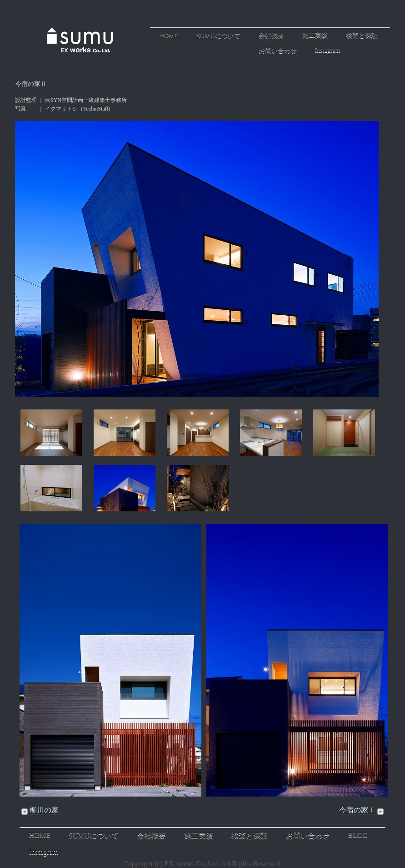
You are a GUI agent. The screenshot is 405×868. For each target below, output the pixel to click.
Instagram (328, 50)
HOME (169, 36)
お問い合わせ (278, 51)
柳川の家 (39, 810)
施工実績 (315, 35)
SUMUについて (218, 36)
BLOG (358, 835)
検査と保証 (362, 35)
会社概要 (271, 35)
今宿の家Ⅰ (362, 810)
